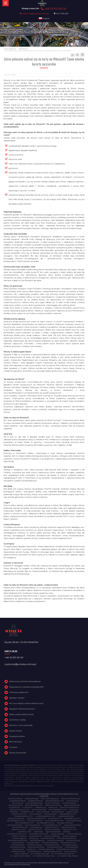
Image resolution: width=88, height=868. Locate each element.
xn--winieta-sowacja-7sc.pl (44, 856)
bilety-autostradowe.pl (71, 799)
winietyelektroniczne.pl (66, 849)
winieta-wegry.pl (69, 836)
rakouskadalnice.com (16, 821)
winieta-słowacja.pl (52, 836)
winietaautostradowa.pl (18, 840)
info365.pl (14, 812)
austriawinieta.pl (32, 799)
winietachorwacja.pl (55, 840)
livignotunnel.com (19, 814)
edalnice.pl (53, 807)
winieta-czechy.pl (19, 836)
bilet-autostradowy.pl (50, 799)
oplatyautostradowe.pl (36, 818)
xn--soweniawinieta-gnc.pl (63, 854)
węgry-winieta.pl (21, 854)
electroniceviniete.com (20, 810)
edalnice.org (40, 807)
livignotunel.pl (72, 812)
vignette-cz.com (19, 829)
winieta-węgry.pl (19, 838)
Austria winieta (15, 731)
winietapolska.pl (18, 845)
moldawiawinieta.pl (66, 816)
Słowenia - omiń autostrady (21, 725)
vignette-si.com (24, 832)
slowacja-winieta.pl (65, 823)
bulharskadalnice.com (55, 801)
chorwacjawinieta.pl (34, 803)
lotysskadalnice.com (68, 814)
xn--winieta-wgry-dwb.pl (68, 856)
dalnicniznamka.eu (53, 805)
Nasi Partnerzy (15, 742)
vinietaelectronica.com (17, 834)
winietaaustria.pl (48, 838)
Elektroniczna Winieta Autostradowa (25, 681)
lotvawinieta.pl (36, 814)
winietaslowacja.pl (69, 845)
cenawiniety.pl (72, 801)
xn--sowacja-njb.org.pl (40, 854)
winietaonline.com (68, 843)
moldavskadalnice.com (45, 816)
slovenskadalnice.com (25, 823)
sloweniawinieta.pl (33, 825)
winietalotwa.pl (33, 843)
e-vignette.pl (14, 807)
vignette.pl (38, 832)
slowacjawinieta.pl (15, 825)
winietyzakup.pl (71, 851)
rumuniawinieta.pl (35, 821)
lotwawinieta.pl (50, 814)
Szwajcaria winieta (17, 736)
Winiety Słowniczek (18, 753)
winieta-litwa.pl (35, 836)
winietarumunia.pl (34, 845)
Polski (44, 18)
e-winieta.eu (28, 807)
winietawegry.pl (72, 847)
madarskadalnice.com (24, 816)
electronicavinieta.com (69, 807)
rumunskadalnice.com (54, 821)
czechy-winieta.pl (52, 803)
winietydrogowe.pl (46, 849)
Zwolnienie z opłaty (17, 720)
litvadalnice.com (27, 812)
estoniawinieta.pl (39, 810)
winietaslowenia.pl (18, 847)
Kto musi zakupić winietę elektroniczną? (26, 703)
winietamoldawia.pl (50, 843)
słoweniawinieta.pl (20, 827)
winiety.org (31, 849)
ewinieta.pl (74, 810)
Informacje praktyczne (19, 692)
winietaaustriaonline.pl (66, 838)
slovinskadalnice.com (45, 823)
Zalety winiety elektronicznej (21, 714)
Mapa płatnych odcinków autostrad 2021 (26, 687)
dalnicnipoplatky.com (34, 805)
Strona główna (10, 49)
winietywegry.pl (34, 851)
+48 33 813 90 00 (53, 9)
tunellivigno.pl (36, 827)
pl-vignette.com (55, 818)
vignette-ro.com (70, 829)
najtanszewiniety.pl (16, 818)
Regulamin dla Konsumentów (22, 709)
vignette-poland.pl (52, 829)
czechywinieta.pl (69, 803)
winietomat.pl (18, 849)
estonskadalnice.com (58, 810)
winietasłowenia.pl (55, 847)
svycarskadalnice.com (52, 825)
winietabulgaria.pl (37, 840)
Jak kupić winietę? (17, 698)
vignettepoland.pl (53, 832)
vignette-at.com (52, 827)
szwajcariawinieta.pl (72, 825)
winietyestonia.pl (18, 851)
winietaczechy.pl (73, 840)
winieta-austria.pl (74, 834)
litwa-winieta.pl (43, 812)
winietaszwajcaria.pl (36, 847)
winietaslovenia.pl (52, 845)
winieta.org (33, 838)
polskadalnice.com (72, 818)
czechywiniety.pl (15, 805)
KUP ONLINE (62, 14)
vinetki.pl (67, 832)
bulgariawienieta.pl (18, 801)
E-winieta (13, 747)
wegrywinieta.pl (58, 834)
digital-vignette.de (72, 805)
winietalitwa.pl (18, 843)
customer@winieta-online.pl (34, 14)
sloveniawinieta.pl (74, 821)
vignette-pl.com (35, 829)
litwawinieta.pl (58, 812)
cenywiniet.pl (18, 803)
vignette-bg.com (68, 827)
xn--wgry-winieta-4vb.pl (20, 856)
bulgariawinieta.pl (35, 801)
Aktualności (23, 49)
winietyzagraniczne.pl (53, 851)
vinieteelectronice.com (39, 834)
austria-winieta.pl (15, 799)
